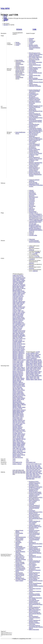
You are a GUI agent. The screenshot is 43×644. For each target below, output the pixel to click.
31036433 (31, 247)
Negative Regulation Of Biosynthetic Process (35, 608)
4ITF (27, 477)
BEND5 (14, 287)
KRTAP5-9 (21, 356)
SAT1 (21, 418)
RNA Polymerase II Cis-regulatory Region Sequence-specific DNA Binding (36, 54)
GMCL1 (23, 325)
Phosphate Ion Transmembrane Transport (35, 128)
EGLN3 (14, 317)
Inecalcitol (31, 205)
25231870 (31, 268)
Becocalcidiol (32, 206)
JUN (41, 361)
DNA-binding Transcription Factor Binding (35, 598)
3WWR (28, 476)
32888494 (37, 252)
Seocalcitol (32, 202)
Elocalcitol (31, 210)
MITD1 (19, 380)
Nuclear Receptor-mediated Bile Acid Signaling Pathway (36, 130)
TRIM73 (15, 446)
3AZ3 (27, 472)
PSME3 (24, 407)
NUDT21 (15, 393)
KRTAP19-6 (22, 353)
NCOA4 (32, 366)
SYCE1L (15, 432)
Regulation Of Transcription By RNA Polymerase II (36, 487)
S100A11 (22, 417)
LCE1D (24, 360)
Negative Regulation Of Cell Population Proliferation (36, 106)
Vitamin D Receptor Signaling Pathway (34, 166)
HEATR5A (21, 333)
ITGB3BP (15, 341)
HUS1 (18, 339)
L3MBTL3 (15, 360)
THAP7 (22, 436)
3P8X (34, 473)
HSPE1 (14, 339)
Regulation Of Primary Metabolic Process (34, 531)
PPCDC (22, 399)
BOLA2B (15, 290)
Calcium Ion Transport (34, 101)
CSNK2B (22, 308)
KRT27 (19, 350)
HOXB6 (20, 336)
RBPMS (19, 413)
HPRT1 (24, 336)
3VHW (40, 473)
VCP (17, 450)
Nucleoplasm (32, 41)
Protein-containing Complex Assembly (20, 563)
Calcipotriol (32, 200)
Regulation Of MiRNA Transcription (34, 624)
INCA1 (17, 340)
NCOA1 (35, 365)
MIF (21, 377)
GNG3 (18, 327)
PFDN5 (18, 394)
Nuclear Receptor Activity (35, 67)
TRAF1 (14, 442)
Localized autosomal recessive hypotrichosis (34, 241)
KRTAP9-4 (15, 358)
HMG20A (22, 335)
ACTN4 (38, 352)
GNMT (21, 327)
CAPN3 (24, 292)
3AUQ (28, 471)
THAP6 (18, 436)
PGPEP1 (22, 394)
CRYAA (17, 308)
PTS (14, 409)
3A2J (30, 470)
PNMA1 (15, 398)
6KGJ (20, 470)
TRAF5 (22, 442)
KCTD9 (18, 348)
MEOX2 (40, 364)
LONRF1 (15, 368)
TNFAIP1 (23, 439)
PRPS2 (18, 403)
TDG (38, 378)
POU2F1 (37, 370)
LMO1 (21, 365)
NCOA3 (28, 366)
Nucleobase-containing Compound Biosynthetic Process (35, 595)
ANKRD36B (21, 282)
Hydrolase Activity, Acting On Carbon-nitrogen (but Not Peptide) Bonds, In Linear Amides (20, 71)
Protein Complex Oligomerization (19, 539)
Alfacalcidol (32, 198)
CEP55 (14, 304)
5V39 (33, 477)
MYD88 (19, 385)
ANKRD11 (15, 282)
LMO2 (14, 366)
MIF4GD (15, 378)
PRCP (40, 372)
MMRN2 (28, 365)
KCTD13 (15, 345)
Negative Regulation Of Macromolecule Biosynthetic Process (36, 604)
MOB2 (22, 380)
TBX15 (19, 434)
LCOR (32, 362)
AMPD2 (23, 280)
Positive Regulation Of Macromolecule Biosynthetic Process (36, 519)
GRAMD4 (15, 331)
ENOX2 (19, 319)
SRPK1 (28, 378)
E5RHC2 (15, 464)
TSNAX (22, 447)
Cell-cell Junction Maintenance (33, 136)
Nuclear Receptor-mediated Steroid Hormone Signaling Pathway (35, 122)
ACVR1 (28, 353)
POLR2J (15, 399)
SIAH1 (19, 422)
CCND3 (28, 354)
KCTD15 (19, 345)
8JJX (14, 473)
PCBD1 (14, 394)
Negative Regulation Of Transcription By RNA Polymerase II (35, 91)
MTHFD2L (15, 384)
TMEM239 (18, 439)
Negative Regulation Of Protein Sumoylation (20, 553)
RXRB (37, 376)
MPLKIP (19, 381)
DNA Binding (32, 61)
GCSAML (15, 325)
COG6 (24, 307)
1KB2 (36, 466)
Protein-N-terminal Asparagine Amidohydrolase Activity (20, 64)
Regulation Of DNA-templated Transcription (34, 99)
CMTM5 (20, 307)
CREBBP (37, 356)
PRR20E (15, 406)
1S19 (33, 467)
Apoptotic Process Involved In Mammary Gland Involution (35, 155)
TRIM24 (28, 380)
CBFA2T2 (15, 295)
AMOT (14, 280)
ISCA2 (20, 340)
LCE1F (18, 361)
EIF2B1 (18, 317)
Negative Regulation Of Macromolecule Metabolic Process (35, 614)
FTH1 (22, 323)
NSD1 (31, 369)
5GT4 (30, 477)
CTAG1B (15, 311)
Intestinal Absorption (34, 152)
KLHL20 (15, 350)
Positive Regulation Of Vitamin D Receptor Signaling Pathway (34, 169)
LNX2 (21, 366)
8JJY (16, 473)
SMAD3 (31, 377)
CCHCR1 (15, 299)
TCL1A (23, 434)
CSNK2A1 (29, 357)
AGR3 (14, 279)
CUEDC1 (15, 312)
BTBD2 (19, 291)
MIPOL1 (22, 378)
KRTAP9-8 (21, 358)
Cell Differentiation (34, 116)
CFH (39, 354)
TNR (17, 440)
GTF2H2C (15, 332)
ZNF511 (15, 456)
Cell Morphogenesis (34, 94)
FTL (14, 324)
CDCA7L (32, 354)
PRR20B (15, 405)
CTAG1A (19, 310)
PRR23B (19, 406)
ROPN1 (22, 415)
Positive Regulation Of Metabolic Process (34, 573)
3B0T (30, 472)
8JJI (19, 471)
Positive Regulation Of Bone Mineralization (36, 118)
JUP (24, 341)
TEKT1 (19, 435)
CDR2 (14, 303)
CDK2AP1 (15, 302)
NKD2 (32, 368)
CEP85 (21, 304)
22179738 (35, 254)
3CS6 (36, 472)
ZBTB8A (19, 452)
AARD (14, 275)
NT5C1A (19, 390)
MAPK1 (36, 362)
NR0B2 (35, 368)
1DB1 (27, 466)
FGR (37, 357)
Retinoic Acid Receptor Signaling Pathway (34, 150)
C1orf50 (15, 292)
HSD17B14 (15, 337)
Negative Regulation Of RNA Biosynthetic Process (35, 526)
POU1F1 (33, 370)
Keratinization (19, 565)
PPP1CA (32, 372)
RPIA (14, 417)
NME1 (19, 389)
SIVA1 (14, 423)
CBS (19, 295)
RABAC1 (19, 410)
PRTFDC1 (15, 407)
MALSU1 (21, 374)
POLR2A (28, 370)
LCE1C (20, 360)
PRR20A (22, 403)
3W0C (31, 475)
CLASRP (28, 356)
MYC (32, 365)
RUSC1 (17, 417)
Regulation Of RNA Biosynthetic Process (34, 485)
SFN (24, 420)
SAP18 (14, 418)
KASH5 (14, 343)
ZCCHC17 (20, 454)
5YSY (36, 477)
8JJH (16, 471)
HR (39, 361)
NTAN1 (23, 390)
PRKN (32, 373)
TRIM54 (18, 444)
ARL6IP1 (15, 284)
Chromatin (31, 38)
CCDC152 (21, 296)
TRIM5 (14, 444)
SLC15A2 (23, 423)
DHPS (14, 315)
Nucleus (17, 42)
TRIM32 (23, 443)
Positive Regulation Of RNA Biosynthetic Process (36, 498)
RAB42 (14, 410)
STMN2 (17, 431)
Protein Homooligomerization (21, 536)
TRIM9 (19, 446)
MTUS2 (20, 384)
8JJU (21, 471)
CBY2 (22, 295)
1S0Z (30, 467)
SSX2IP (23, 430)
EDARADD (20, 316)
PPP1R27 (19, 401)
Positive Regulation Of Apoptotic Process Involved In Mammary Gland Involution (35, 159)
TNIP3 (14, 440)
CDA (17, 300)
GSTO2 (23, 331)
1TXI (36, 467)
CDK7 (36, 354)
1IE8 (30, 466)
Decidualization (33, 148)
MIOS (19, 378)
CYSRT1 (23, 312)
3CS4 (33, 472)
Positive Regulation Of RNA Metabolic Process (36, 513)
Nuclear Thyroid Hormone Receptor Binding (35, 584)
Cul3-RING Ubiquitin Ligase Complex (21, 580)
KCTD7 (14, 348)
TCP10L (15, 435)
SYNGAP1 (20, 432)
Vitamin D (31, 233)
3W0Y (34, 475)
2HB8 (41, 468)
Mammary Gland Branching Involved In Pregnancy (36, 163)
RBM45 (22, 411)
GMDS (14, 327)
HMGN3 (36, 361)
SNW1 (35, 377)
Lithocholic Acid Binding (35, 86)
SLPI (14, 424)
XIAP (21, 451)
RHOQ (18, 414)
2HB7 (38, 468)
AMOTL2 (19, 280)
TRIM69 (23, 444)
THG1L (14, 438)
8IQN (30, 479)
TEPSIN (23, 435)
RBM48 (14, 413)
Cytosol (17, 45)
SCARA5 (15, 419)
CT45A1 (15, 310)
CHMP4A (15, 307)
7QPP (27, 479)
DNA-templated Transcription (33, 565)
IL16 (24, 339)
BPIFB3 (14, 291)
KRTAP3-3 (21, 354)
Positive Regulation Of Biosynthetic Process (34, 515)
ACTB (14, 276)
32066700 (35, 271)
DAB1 (14, 313)
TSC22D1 (15, 447)
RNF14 (28, 374)
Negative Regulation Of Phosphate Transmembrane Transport (35, 174)
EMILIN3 (15, 319)
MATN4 (21, 376)
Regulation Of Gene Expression (34, 528)
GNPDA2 (15, 328)
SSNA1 (19, 430)
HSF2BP (20, 337)
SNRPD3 (19, 426)
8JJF (23, 470)
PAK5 (22, 393)
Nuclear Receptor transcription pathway (34, 183)
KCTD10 (23, 344)
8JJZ (19, 473)
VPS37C (15, 451)
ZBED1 (14, 452)
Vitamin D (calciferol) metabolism (34, 180)
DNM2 (22, 315)
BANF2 (14, 286)
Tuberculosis (32, 239)
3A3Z (33, 470)
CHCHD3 (20, 306)
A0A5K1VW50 (30, 464)
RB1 (39, 373)
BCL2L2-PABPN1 (21, 286)
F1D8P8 (36, 464)
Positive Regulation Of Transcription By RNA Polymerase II (34, 145)
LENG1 (21, 362)
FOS (39, 357)
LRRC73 (23, 368)
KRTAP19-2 (15, 353)
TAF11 (35, 378)
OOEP (19, 393)
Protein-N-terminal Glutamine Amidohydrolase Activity (20, 77)
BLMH (22, 287)
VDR (34, 29)
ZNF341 (19, 455)
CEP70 (18, 304)
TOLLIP (21, 440)
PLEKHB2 (15, 397)
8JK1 (24, 473)
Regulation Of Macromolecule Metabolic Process (35, 557)
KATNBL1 (19, 343)
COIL (14, 308)
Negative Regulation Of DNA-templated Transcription (35, 141)
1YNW (39, 467)
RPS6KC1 (32, 374)
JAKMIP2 (20, 341)
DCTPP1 (18, 313)
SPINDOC (20, 428)
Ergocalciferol (32, 193)
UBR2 (17, 448)
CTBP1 (19, 311)
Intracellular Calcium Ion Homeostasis (35, 102)
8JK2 (14, 474)
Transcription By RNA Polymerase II (34, 568)
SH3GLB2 (15, 422)
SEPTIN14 (15, 420)
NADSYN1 (19, 386)
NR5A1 (14, 390)
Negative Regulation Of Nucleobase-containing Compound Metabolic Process (35, 539)
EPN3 (14, 320)
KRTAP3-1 (15, 354)
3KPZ (39, 472)
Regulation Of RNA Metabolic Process (34, 490)
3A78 (39, 470)
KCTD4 (19, 347)
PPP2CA (36, 372)
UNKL (24, 448)
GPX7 (20, 329)
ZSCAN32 (20, 457)
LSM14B (19, 369)
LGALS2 (15, 364)
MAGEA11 (20, 372)
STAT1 (31, 378)
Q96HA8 (19, 464)
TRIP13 (23, 446)
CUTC (19, 312)
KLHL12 (19, 349)
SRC (38, 377)
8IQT (33, 479)
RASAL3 (24, 410)
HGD (14, 335)
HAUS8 (23, 332)
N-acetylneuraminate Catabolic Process (20, 569)
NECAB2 (15, 389)
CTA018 (31, 208)
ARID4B (21, 283)
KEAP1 (22, 348)
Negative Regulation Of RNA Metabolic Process (35, 550)
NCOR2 (28, 368)
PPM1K (14, 401)
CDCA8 (20, 300)
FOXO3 (28, 358)
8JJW (24, 471)
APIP (17, 283)
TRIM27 (19, 443)
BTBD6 (23, 291)
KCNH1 (15, 344)
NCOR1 (40, 366)
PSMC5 (36, 373)
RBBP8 (14, 411)
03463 (28, 461)
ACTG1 (18, 276)
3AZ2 (40, 471)
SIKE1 (23, 422)
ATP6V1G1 (22, 284)
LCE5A (14, 362)
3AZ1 (37, 471)
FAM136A (15, 321)
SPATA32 (20, 427)
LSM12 (14, 369)
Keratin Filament (19, 556)
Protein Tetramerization (19, 572)
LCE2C (22, 361)
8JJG (14, 471)
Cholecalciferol (33, 194)
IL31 (14, 340)
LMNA (18, 365)
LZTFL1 (23, 369)
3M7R (28, 473)
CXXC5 (33, 357)
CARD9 (14, 294)
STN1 (21, 431)
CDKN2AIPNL (22, 302)
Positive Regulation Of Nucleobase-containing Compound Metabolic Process (34, 507)
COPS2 (32, 356)
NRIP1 (28, 369)
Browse (5, 16)
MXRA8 (15, 385)
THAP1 (14, 436)
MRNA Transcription (34, 630)
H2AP (19, 332)
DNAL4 (18, 315)
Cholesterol (32, 204)
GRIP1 (28, 361)
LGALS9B (20, 364)
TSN (19, 447)
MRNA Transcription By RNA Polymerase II (35, 133)
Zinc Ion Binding (33, 71)
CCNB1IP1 (20, 299)
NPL (22, 389)
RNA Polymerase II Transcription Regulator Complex (35, 48)
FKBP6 (19, 323)
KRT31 (23, 350)
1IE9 (33, 466)
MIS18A (15, 380)
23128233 (32, 259)
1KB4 (39, 466)
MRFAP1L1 (15, 382)
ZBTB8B (23, 452)
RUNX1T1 (29, 376)
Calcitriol (31, 190)
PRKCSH (28, 373)
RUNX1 (37, 374)
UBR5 (36, 380)
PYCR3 (17, 409)
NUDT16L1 (20, 391)
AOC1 (14, 283)
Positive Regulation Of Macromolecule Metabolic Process (35, 553)
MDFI (14, 377)
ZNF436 (23, 455)
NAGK (23, 386)
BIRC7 (18, 287)
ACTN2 (22, 276)
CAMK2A (19, 292)
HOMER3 (15, 336)
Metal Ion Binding (33, 78)
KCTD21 (15, 347)
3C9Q (14, 470)
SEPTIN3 (20, 420)
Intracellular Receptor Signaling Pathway (34, 125)
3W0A (28, 475)
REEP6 (14, 414)
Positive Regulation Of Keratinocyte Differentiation (36, 138)
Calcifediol (32, 192)
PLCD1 (24, 395)
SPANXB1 (15, 427)
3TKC (37, 473)
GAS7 (24, 324)
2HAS (34, 468)
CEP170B (22, 303)
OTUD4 (39, 369)
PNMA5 (23, 398)
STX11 (24, 431)
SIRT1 (28, 377)
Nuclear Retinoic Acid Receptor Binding (34, 579)
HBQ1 (14, 333)
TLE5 (14, 439)
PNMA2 (19, 398)
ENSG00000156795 (17, 462)
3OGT (31, 473)
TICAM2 (19, 438)
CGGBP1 (15, 306)
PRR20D (24, 405)
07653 (14, 461)
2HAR (31, 468)
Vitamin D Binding (33, 69)
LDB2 (18, 362)
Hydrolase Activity (20, 67)
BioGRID (6, 25)
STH (14, 431)
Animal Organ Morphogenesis (33, 109)
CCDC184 (15, 298)
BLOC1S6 (15, 288)
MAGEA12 (15, 373)
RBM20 (18, 411)
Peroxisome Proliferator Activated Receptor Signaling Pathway (36, 627)
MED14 (31, 364)
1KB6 (27, 467)
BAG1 (37, 353)
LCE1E (14, 361)
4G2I (37, 476)
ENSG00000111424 (31, 462)
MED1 (28, 364)
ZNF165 (15, 455)
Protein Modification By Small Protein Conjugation (20, 549)
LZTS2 (18, 370)
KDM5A (28, 362)
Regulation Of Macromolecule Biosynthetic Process (36, 544)
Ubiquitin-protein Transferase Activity (20, 567)
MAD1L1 (15, 372)
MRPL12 (21, 382)
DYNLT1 (15, 316)
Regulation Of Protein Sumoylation (21, 560)
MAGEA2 (21, 373)
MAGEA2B (15, 374)
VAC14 (14, 450)
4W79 (17, 470)
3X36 (34, 476)
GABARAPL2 (29, 360)
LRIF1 (19, 368)
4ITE (40, 476)
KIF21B (14, 349)
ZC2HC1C (15, 454)
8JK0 (22, 473)
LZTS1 (14, 370)
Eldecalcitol (32, 209)
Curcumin (31, 234)
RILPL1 (22, 414)
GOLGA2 (20, 328)
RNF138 (15, 415)
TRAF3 (18, 442)
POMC (19, 399)
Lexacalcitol (32, 201)
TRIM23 (15, 443)
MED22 (18, 377)
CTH (22, 311)
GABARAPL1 (34, 358)
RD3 (22, 413)
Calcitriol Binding (33, 85)
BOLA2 (23, 288)
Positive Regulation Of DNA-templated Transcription (34, 501)
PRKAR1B (15, 402)
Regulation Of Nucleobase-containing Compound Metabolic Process (35, 495)
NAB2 (14, 386)
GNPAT (35, 360)
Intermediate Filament (18, 543)
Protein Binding (19, 60)
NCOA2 (40, 365)
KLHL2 (23, 349)
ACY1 (14, 278)
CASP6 (18, 294)
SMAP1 (17, 424)
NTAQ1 (19, 29)
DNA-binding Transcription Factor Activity (35, 63)
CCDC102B (15, 296)
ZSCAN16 (15, 457)
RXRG (40, 376)
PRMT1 (20, 402)
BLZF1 (19, 288)
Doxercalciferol (33, 211)
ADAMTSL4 (19, 278)
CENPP (18, 303)
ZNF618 (19, 456)
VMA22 (23, 450)
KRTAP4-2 (15, 356)
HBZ (17, 333)
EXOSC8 (21, 320)
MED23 (35, 364)
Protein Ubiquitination (19, 546)
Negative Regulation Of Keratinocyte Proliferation (35, 114)
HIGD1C (18, 335)
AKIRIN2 (22, 279)
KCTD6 (23, 347)
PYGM (20, 409)
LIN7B (14, 365)
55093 (14, 459)
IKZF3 (21, 339)
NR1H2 (39, 368)
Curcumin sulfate (33, 235)
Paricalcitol (32, 196)
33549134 (31, 250)
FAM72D (15, 323)
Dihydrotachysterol (33, 197)
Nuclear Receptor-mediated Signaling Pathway (35, 547)
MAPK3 (40, 362)
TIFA (22, 438)
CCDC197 (20, 298)
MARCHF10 (16, 376)
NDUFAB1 (19, 387)
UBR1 (14, 448)
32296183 (6, 20)
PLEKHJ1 (20, 397)
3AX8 (34, 471)
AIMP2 (18, 279)
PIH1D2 (15, 395)
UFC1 (21, 448)
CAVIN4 (23, 294)
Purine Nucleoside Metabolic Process (20, 575)
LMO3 (18, 366)
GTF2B (31, 361)
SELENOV (20, 419)
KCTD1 (19, 344)
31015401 (31, 263)
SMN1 (21, 424)
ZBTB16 (40, 380)
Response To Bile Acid (34, 172)
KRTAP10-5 (15, 352)
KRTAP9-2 (21, 357)
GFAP (19, 325)
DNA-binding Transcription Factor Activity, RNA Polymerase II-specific (35, 58)
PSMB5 (20, 407)
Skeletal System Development (33, 96)
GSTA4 (20, 331)
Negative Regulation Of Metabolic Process (35, 621)
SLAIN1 (18, 423)
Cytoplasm (18, 44)
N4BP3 (23, 385)
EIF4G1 (22, 317)
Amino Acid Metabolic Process (20, 577)
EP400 (23, 319)
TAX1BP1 (15, 434)
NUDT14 (15, 391)
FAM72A (20, 321)
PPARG (28, 372)
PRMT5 (14, 403)
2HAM (28, 468)
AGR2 (24, 278)
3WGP (38, 475)
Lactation (31, 104)
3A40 (36, 470)
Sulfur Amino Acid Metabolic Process (20, 558)
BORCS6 (20, 290)
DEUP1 (22, 313)
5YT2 (39, 477)
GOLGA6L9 (16, 329)
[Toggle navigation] (1, 13)
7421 (27, 459)
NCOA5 (15, 387)
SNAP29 (15, 426)
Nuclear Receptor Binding (35, 492)
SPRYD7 (15, 430)
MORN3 (15, 381)
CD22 (14, 300)
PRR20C (19, 405)
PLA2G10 (19, 395)
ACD (17, 275)
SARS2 (18, 418)
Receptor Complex (33, 45)
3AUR (31, 471)
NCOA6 (36, 366)
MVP (24, 384)
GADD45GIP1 (18, 324)
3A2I (27, 470)
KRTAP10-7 (22, 352)
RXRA (33, 376)
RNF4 (18, 415)
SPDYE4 (15, 428)
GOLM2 (39, 360)
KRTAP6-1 (15, 357)
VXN (18, 451)
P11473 (40, 464)
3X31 (31, 476)
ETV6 (17, 320)
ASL (18, 284)
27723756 (37, 256)
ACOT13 (21, 275)
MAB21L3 (22, 370)
